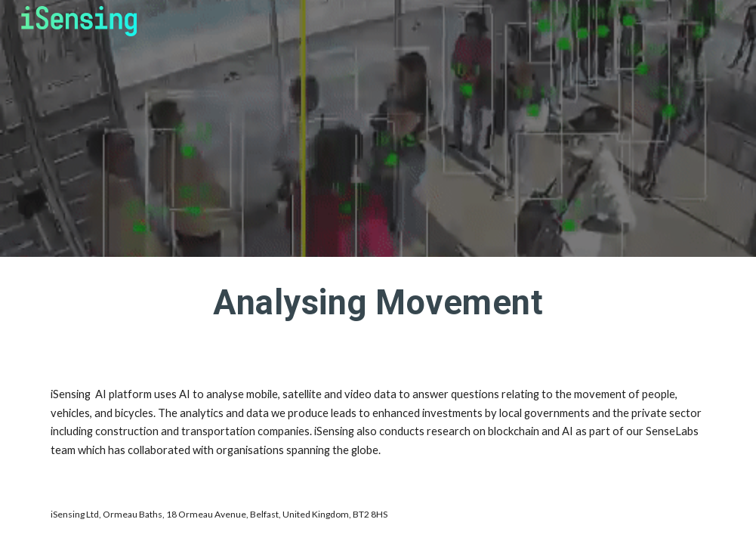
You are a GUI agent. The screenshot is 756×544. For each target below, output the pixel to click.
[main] (378, 309)
